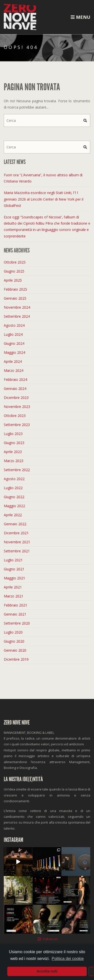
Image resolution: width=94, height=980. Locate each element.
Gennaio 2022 (15, 524)
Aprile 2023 (13, 452)
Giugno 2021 (14, 569)
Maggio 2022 (14, 506)
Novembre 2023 (17, 407)
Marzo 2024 (14, 370)
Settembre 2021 (17, 551)
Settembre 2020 (17, 623)
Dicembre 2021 (16, 533)
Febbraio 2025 (15, 289)
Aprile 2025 (13, 280)
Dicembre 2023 (16, 397)
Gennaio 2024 (15, 388)
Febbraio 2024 (15, 379)
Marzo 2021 (14, 596)
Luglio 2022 (13, 488)
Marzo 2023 (14, 461)
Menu (80, 17)
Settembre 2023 (17, 425)
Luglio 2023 (13, 434)
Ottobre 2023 (15, 416)
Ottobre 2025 (15, 262)
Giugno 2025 (14, 271)
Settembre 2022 (17, 470)
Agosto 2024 (14, 325)
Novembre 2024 (17, 307)
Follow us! (48, 852)
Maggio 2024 (14, 352)
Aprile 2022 (13, 515)
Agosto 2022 (14, 479)
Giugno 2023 (14, 443)
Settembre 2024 (17, 316)
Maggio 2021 (14, 578)
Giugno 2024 (14, 343)
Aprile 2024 (13, 361)
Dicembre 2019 (16, 659)
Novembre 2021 (17, 542)
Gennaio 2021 (15, 614)
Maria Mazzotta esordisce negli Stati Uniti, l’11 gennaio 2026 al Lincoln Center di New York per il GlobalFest (43, 199)
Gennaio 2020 (15, 650)
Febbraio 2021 (15, 605)
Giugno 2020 (14, 641)
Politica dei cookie (68, 959)
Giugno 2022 (14, 497)
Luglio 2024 (13, 334)
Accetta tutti (47, 971)
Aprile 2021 (13, 587)
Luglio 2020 (13, 632)
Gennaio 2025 (15, 298)
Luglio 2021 (13, 560)
